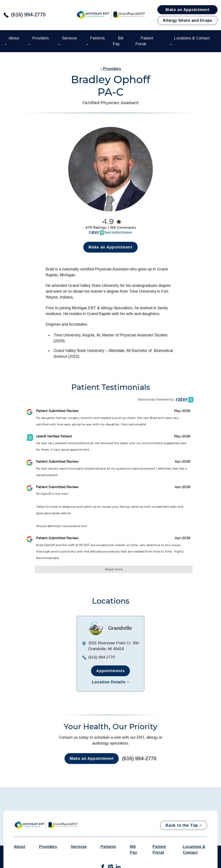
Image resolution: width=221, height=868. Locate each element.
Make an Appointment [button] (188, 10)
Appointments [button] (110, 671)
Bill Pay (133, 850)
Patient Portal (159, 850)
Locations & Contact (194, 850)
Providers (111, 69)
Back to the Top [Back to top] (184, 825)
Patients (108, 847)
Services (79, 847)
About (20, 847)
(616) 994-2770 (28, 15)
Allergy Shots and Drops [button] (187, 20)
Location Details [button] (111, 682)
